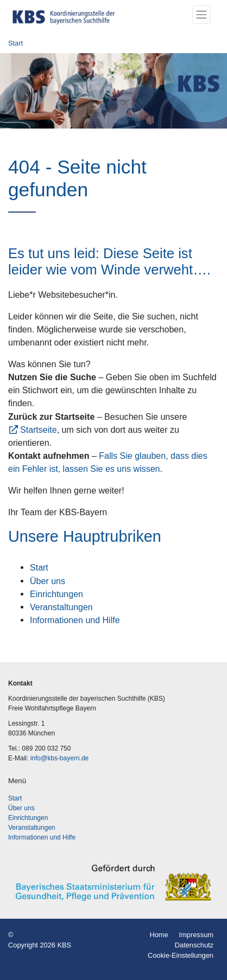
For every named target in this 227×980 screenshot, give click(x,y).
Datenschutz (194, 945)
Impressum (196, 935)
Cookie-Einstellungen (181, 955)
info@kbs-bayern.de (60, 758)
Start (15, 43)
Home (159, 935)
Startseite (39, 430)
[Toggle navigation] (201, 15)
